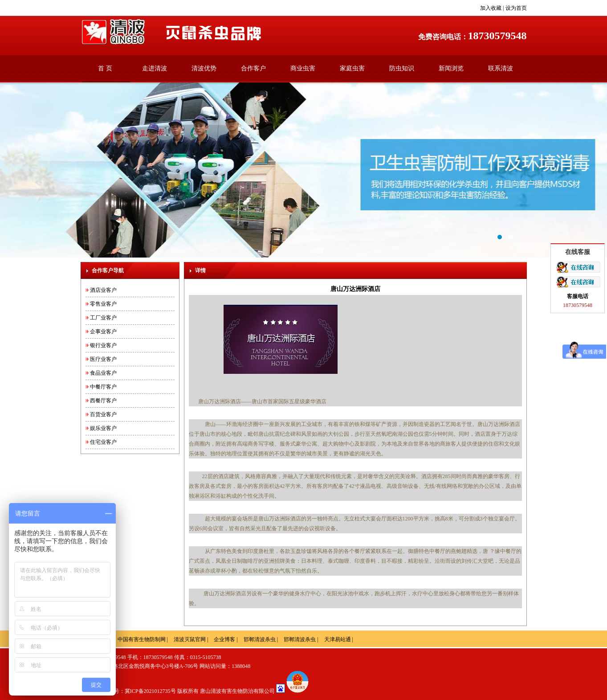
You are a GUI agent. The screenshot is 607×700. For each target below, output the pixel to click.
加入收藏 (491, 8)
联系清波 (501, 68)
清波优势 (204, 68)
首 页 (105, 68)
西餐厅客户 (103, 401)
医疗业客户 (103, 359)
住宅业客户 (103, 442)
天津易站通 (338, 639)
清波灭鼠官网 (190, 639)
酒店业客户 (103, 290)
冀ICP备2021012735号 (150, 691)
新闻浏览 (451, 68)
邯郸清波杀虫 (260, 639)
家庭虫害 (352, 68)
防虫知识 (402, 68)
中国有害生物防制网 (142, 639)
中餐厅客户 (103, 387)
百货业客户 (103, 414)
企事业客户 (103, 332)
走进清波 (155, 68)
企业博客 (224, 639)
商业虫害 (303, 68)
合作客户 (253, 68)
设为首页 (516, 8)
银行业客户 (103, 345)
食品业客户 (103, 373)
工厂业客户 (103, 318)
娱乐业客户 (103, 428)
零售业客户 (103, 304)
